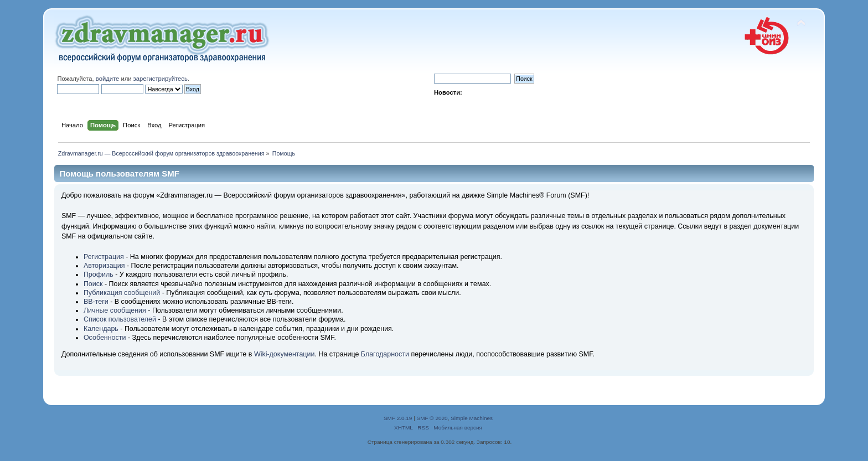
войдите (107, 79)
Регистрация (104, 257)
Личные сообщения (115, 310)
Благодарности (385, 354)
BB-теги (96, 302)
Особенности (105, 338)
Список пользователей (120, 319)
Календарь (101, 329)
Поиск (93, 284)
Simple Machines (472, 418)
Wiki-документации (285, 354)
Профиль (99, 274)
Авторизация (104, 266)
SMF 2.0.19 (398, 418)
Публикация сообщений (122, 293)
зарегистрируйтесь (161, 79)
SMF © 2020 (432, 418)
